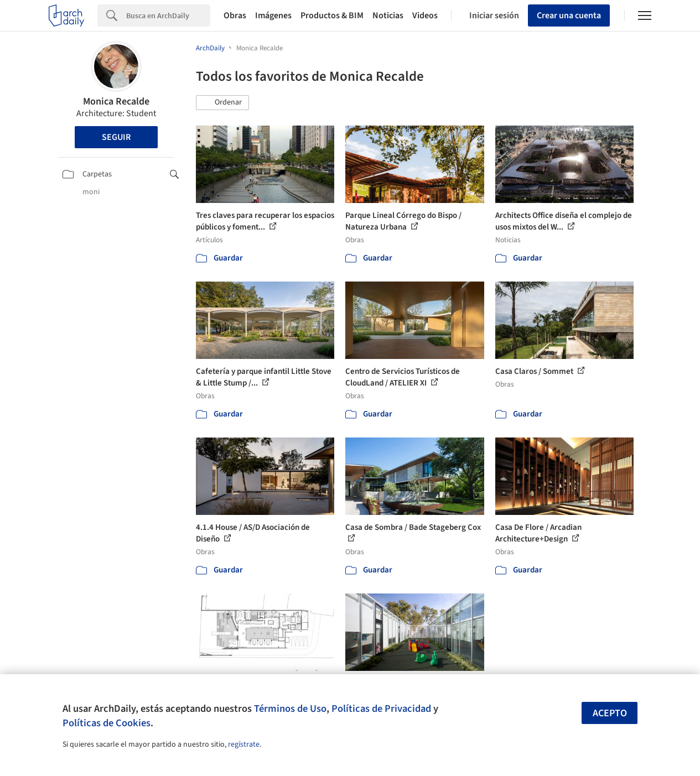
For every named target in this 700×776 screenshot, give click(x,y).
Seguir (116, 137)
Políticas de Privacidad (381, 709)
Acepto (610, 713)
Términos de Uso (290, 709)
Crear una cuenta (569, 15)
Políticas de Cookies (107, 723)
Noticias (388, 15)
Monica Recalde (116, 101)
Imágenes (273, 15)
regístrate (244, 744)
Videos (425, 15)
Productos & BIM (332, 15)
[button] (222, 103)
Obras (235, 15)
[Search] (168, 15)
